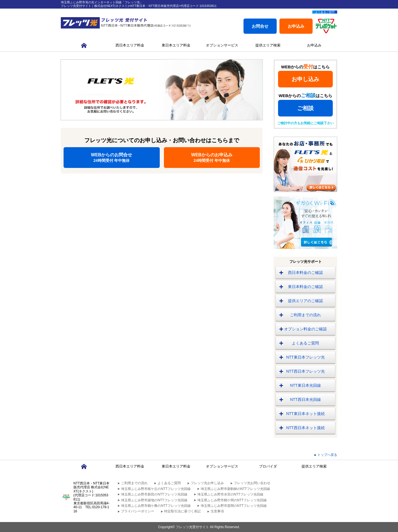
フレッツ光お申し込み (207, 483)
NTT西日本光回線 (305, 399)
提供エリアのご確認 (305, 301)
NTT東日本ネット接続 (305, 414)
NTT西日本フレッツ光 (305, 371)
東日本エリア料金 (176, 45)
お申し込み (305, 79)
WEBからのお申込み (212, 158)
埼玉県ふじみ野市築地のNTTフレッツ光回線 (154, 500)
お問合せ (260, 26)
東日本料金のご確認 (305, 287)
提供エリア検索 (268, 45)
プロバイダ (268, 466)
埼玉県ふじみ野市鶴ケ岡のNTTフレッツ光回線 (232, 500)
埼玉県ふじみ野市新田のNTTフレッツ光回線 (154, 494)
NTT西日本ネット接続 (305, 428)
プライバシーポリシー (138, 511)
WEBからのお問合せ (112, 158)
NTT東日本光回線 (305, 385)
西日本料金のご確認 (305, 273)
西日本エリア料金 (130, 45)
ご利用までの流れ (305, 315)
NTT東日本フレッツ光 (305, 357)
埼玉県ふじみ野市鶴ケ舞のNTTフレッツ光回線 (156, 506)
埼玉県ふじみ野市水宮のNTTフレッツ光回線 (230, 494)
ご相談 (305, 108)
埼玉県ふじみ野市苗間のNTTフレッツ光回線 (234, 506)
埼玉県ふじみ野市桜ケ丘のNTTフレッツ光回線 (156, 489)
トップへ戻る (327, 455)
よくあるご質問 (325, 12)
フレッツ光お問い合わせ (252, 483)
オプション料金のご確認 (305, 329)
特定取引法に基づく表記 (182, 511)
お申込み (296, 26)
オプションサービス (222, 45)
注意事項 (217, 511)
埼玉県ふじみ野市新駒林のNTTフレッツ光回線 (235, 489)
